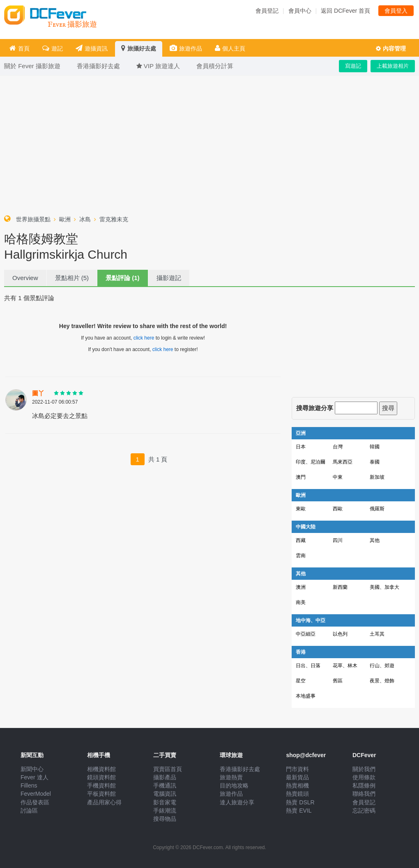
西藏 (301, 540)
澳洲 (301, 587)
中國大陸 (306, 527)
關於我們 (364, 769)
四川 (338, 540)
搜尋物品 (165, 819)
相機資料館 (101, 769)
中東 (338, 477)
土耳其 (377, 634)
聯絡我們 (364, 794)
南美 (301, 602)
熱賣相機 (297, 785)
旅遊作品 (186, 48)
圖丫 (38, 393)
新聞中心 (32, 769)
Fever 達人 (35, 777)
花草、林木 (345, 666)
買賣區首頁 (168, 769)
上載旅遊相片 (393, 66)
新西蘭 (340, 587)
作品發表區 (35, 802)
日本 (301, 447)
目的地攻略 (234, 785)
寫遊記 (353, 66)
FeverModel (36, 794)
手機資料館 (101, 785)
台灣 (338, 447)
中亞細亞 (306, 634)
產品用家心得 (104, 802)
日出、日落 (308, 666)
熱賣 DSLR (300, 802)
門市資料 (297, 769)
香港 (301, 652)
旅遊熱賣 (231, 777)
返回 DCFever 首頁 (345, 11)
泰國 (375, 462)
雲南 (301, 556)
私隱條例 (364, 785)
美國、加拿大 (384, 587)
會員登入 (396, 11)
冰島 (85, 219)
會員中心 (300, 11)
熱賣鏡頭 (297, 794)
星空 (301, 681)
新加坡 (377, 477)
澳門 (301, 477)
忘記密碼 (364, 811)
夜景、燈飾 (382, 681)
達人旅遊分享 (237, 802)
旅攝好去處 (139, 48)
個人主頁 (230, 48)
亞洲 (301, 433)
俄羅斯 (377, 509)
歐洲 (65, 219)
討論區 (29, 811)
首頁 (20, 48)
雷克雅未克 (114, 219)
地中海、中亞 (311, 620)
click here (144, 338)
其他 (375, 540)
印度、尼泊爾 (311, 462)
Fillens (29, 785)
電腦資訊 (165, 794)
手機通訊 (165, 785)
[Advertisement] (210, 143)
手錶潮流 (165, 811)
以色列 (340, 634)
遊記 (53, 48)
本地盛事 (306, 696)
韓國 (375, 447)
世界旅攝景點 (33, 219)
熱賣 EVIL (299, 811)
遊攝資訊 (92, 48)
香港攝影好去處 (240, 769)
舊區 (338, 681)
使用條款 (364, 777)
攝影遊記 (169, 278)
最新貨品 (297, 777)
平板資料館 (101, 794)
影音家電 (165, 802)
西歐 (338, 509)
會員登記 (267, 11)
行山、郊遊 (382, 666)
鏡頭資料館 (101, 777)
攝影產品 (165, 777)
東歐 (301, 509)
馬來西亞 (343, 462)
